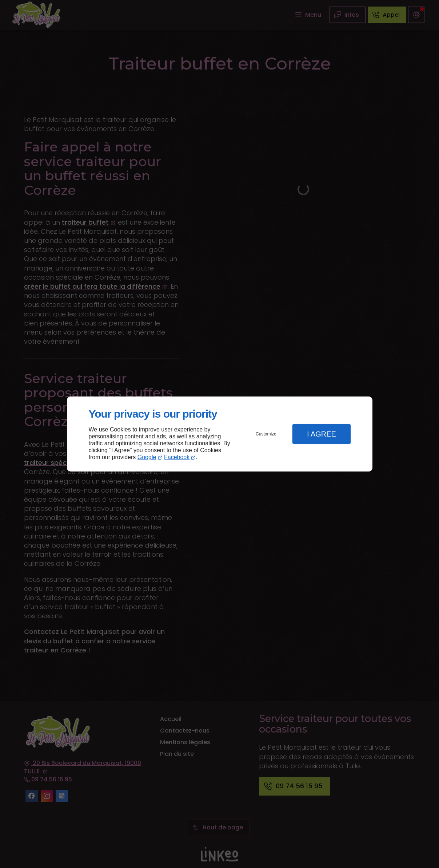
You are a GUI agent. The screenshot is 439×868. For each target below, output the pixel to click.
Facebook (177, 457)
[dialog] (220, 434)
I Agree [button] (322, 434)
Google (147, 457)
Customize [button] (266, 434)
